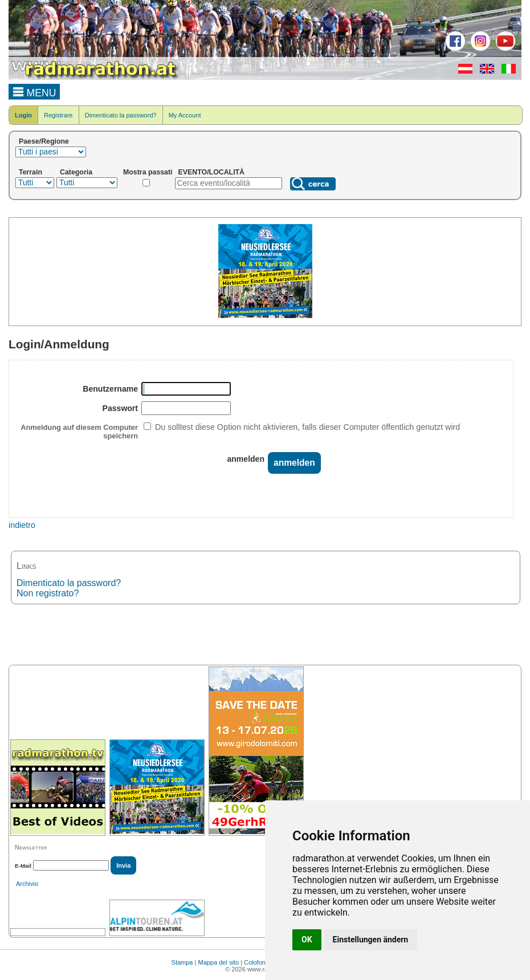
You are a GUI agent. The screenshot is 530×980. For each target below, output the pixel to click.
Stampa (182, 962)
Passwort (120, 408)
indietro (22, 525)
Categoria (76, 172)
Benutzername (110, 389)
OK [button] (307, 940)
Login (23, 115)
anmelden (246, 459)
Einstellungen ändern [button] (371, 940)
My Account (185, 115)
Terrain (30, 172)
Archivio (27, 884)
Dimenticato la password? (121, 115)
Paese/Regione (44, 141)
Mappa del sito (218, 962)
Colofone (256, 962)
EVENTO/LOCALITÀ (212, 172)
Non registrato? (48, 593)
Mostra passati (148, 172)
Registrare (58, 115)
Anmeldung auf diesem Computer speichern (79, 432)
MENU (34, 91)
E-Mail (23, 866)
